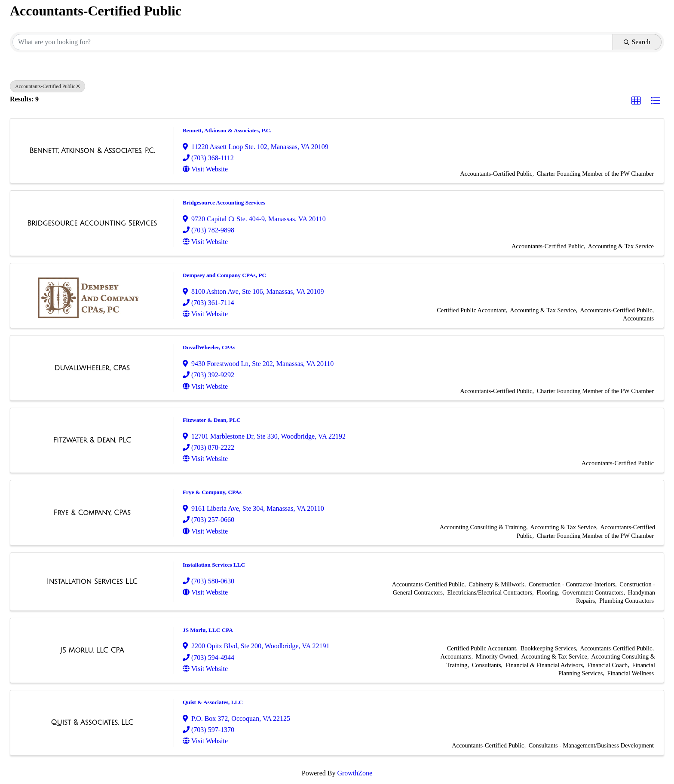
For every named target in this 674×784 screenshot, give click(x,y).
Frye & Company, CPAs (212, 492)
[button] (636, 101)
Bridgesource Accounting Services (224, 203)
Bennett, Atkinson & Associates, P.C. (227, 130)
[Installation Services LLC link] (92, 582)
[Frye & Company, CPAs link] (92, 513)
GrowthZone (355, 773)
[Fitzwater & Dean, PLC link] (92, 440)
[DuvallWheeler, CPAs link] (92, 368)
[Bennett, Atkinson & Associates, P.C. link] (92, 151)
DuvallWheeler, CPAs (209, 347)
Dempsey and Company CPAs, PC (224, 275)
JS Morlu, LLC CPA (208, 630)
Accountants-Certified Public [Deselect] (47, 86)
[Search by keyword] (313, 42)
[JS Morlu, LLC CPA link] (92, 650)
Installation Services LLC (214, 565)
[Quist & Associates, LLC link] (92, 723)
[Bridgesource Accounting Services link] (92, 223)
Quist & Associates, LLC (213, 702)
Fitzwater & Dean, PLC (212, 420)
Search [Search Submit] (637, 42)
